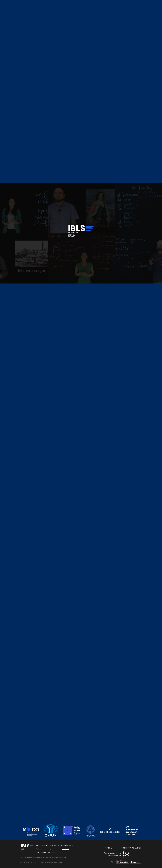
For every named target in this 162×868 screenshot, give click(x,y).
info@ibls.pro (109, 848)
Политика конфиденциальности (51, 863)
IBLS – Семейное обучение (32, 857)
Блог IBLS (65, 849)
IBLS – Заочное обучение (56, 857)
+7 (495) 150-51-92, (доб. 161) (130, 848)
